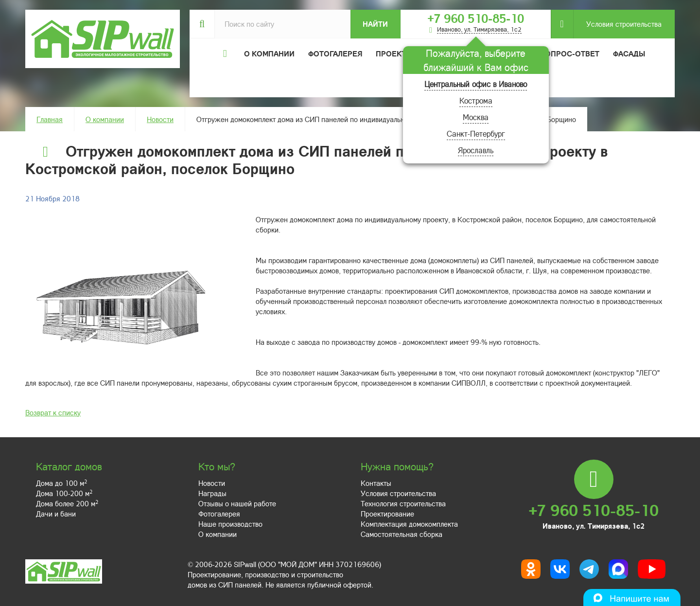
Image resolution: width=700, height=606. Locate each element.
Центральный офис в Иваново (476, 84)
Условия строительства (617, 24)
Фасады (629, 53)
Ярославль (476, 150)
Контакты (376, 483)
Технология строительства (403, 503)
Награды (212, 493)
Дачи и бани (56, 514)
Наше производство (230, 524)
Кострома (476, 100)
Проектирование (387, 514)
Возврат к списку (53, 412)
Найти (375, 24)
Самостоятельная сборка (402, 534)
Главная (50, 119)
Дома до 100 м (61, 483)
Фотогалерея (335, 53)
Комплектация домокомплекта (409, 524)
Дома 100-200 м (64, 493)
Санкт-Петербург (476, 134)
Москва (476, 117)
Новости (160, 119)
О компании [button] (269, 53)
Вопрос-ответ (570, 53)
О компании (105, 119)
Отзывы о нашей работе (237, 503)
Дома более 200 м (67, 503)
